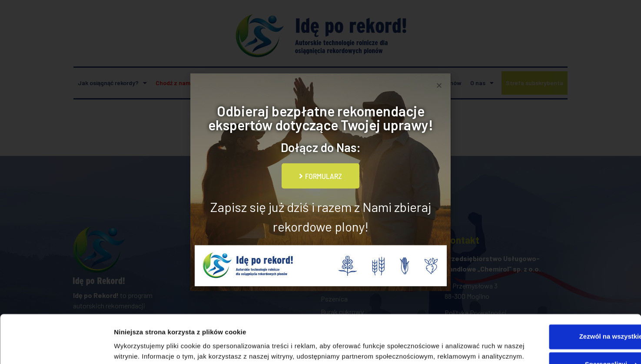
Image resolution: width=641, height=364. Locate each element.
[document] (320, 182)
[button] (439, 85)
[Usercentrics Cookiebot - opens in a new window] (56, 347)
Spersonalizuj (569, 310)
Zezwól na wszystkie (568, 283)
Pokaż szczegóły (140, 347)
